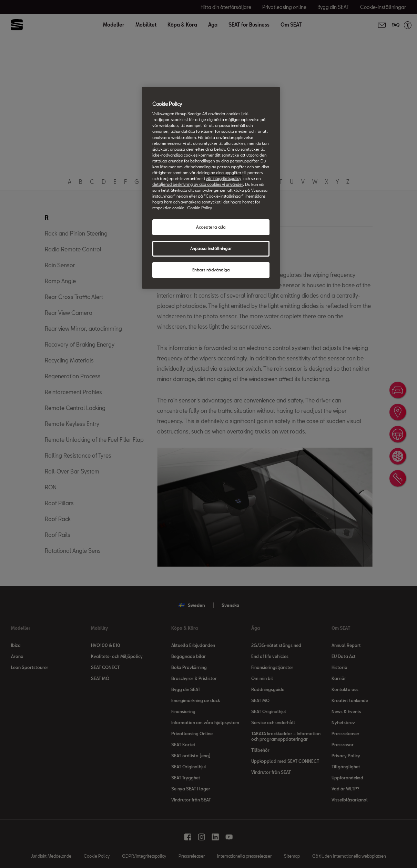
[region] (211, 188)
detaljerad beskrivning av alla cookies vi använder (198, 184)
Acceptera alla (211, 227)
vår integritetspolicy (223, 178)
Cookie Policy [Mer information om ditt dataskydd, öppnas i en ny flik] (200, 208)
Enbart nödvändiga (211, 270)
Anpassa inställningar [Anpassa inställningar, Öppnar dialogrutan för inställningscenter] (211, 248)
